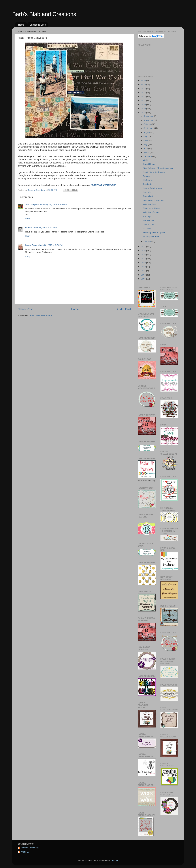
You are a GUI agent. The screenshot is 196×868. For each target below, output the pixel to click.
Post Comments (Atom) (41, 315)
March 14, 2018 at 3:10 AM (45, 228)
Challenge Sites (38, 25)
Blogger (114, 860)
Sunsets (147, 176)
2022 (144, 97)
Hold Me (147, 192)
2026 (144, 80)
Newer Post (25, 309)
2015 (144, 255)
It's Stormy (148, 180)
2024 (144, 89)
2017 (144, 247)
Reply (28, 219)
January (147, 241)
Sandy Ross (31, 245)
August (147, 132)
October (147, 124)
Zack (145, 160)
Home (21, 25)
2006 (144, 279)
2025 (144, 84)
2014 (144, 259)
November (149, 120)
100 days (147, 216)
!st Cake (147, 228)
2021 (144, 100)
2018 (144, 113)
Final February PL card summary (158, 168)
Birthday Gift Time (151, 236)
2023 (144, 93)
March (147, 152)
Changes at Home (151, 208)
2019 (144, 109)
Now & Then (149, 224)
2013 (144, 263)
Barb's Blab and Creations (44, 14)
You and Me (149, 220)
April (146, 148)
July (146, 136)
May (146, 144)
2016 (144, 251)
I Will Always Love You (153, 200)
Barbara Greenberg (30, 848)
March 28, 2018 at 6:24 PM (50, 245)
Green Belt (148, 196)
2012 (144, 267)
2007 (144, 275)
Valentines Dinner (151, 212)
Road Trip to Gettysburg (154, 172)
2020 (144, 105)
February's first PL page (154, 232)
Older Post (124, 309)
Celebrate (148, 184)
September (149, 128)
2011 (144, 271)
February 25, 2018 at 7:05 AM (54, 205)
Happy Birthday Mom (153, 188)
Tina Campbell (32, 205)
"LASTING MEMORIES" (104, 185)
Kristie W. (25, 852)
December (149, 116)
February (148, 156)
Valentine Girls (150, 204)
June (146, 140)
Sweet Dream (149, 164)
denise (28, 228)
